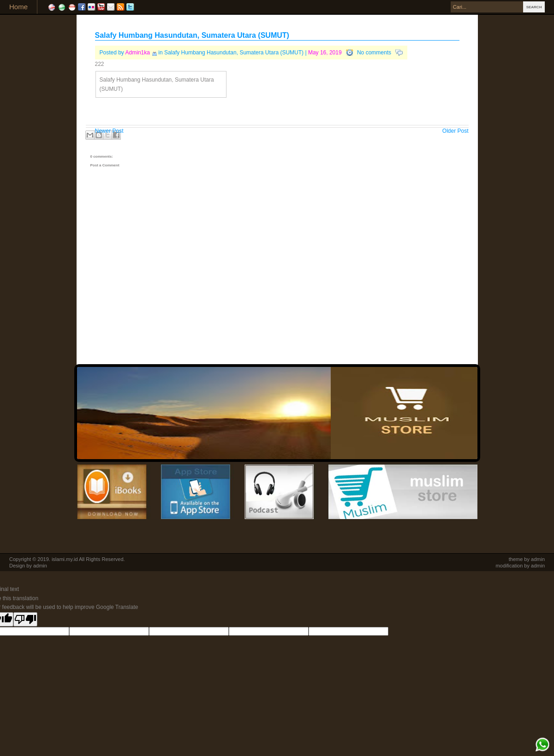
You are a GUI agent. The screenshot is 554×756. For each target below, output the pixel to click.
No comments (374, 53)
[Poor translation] (25, 619)
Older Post (456, 131)
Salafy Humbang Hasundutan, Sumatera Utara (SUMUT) (192, 35)
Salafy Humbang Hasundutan (200, 53)
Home (18, 7)
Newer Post (109, 131)
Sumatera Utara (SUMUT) (271, 53)
